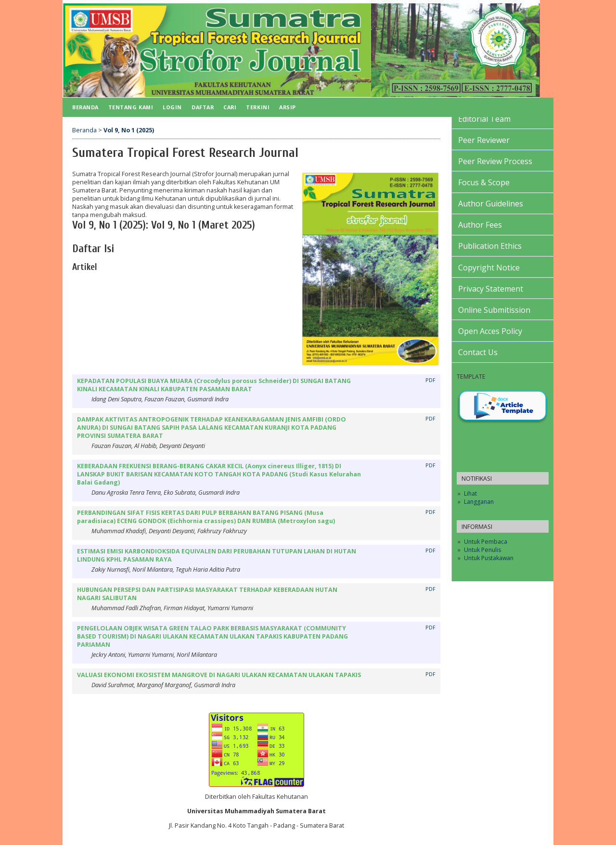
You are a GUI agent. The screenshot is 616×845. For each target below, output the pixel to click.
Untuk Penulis (482, 550)
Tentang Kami (131, 107)
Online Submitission (494, 310)
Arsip (288, 107)
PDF (430, 380)
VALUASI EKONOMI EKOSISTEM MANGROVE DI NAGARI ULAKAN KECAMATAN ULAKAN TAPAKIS (219, 675)
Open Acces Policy (490, 331)
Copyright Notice (489, 268)
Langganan (479, 502)
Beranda (85, 107)
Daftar (203, 107)
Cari (230, 107)
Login (172, 107)
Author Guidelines (491, 204)
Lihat (470, 493)
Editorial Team (484, 119)
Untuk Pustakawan (489, 558)
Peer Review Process (495, 161)
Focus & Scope (484, 182)
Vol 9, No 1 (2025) (129, 130)
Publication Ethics (490, 246)
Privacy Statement (491, 289)
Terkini (258, 107)
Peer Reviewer (484, 140)
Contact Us (478, 352)
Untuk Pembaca (486, 542)
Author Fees (480, 225)
